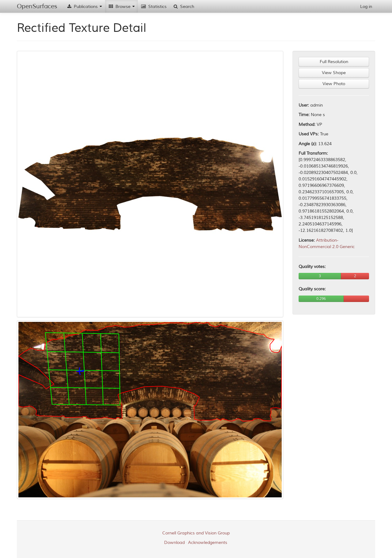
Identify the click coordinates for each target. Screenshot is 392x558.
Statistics (154, 7)
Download (174, 543)
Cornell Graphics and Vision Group (196, 533)
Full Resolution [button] (334, 62)
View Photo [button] (334, 84)
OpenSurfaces (37, 6)
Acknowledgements (208, 543)
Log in (366, 7)
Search (183, 7)
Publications (84, 7)
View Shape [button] (334, 73)
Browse (121, 7)
